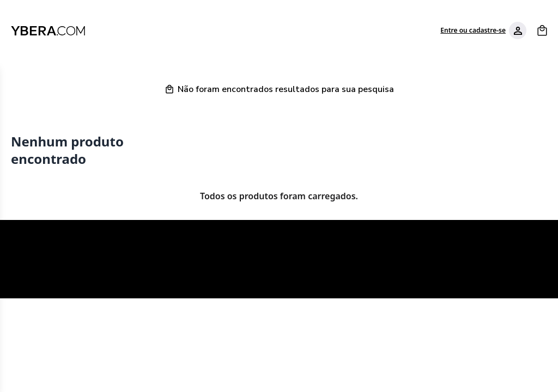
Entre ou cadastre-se (473, 30)
